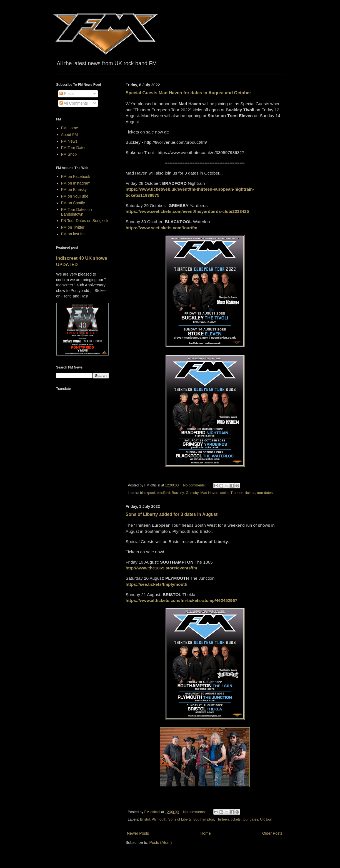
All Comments (74, 103)
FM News (69, 141)
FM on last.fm (73, 234)
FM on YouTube (75, 196)
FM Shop (69, 154)
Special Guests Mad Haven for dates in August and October (188, 93)
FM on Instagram (76, 183)
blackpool (147, 493)
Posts (67, 94)
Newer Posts (138, 833)
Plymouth (159, 819)
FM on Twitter (73, 227)
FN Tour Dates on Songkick (85, 221)
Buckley (178, 493)
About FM (70, 135)
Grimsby (192, 493)
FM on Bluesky (74, 190)
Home (205, 833)
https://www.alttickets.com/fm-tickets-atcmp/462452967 (181, 600)
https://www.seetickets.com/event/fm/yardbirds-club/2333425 (187, 211)
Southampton (204, 819)
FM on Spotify (73, 203)
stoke (224, 493)
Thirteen (237, 493)
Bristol (145, 819)
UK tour (266, 819)
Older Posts (272, 833)
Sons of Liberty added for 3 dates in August (172, 514)
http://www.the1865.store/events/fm (161, 568)
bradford (163, 493)
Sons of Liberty (180, 819)
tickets (250, 493)
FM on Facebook (76, 176)
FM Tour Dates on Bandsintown (77, 212)
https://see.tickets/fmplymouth (156, 584)
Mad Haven (209, 493)
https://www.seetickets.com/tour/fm (162, 228)
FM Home (70, 128)
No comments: (195, 485)
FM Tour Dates (74, 148)
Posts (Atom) (161, 842)
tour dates (265, 493)
